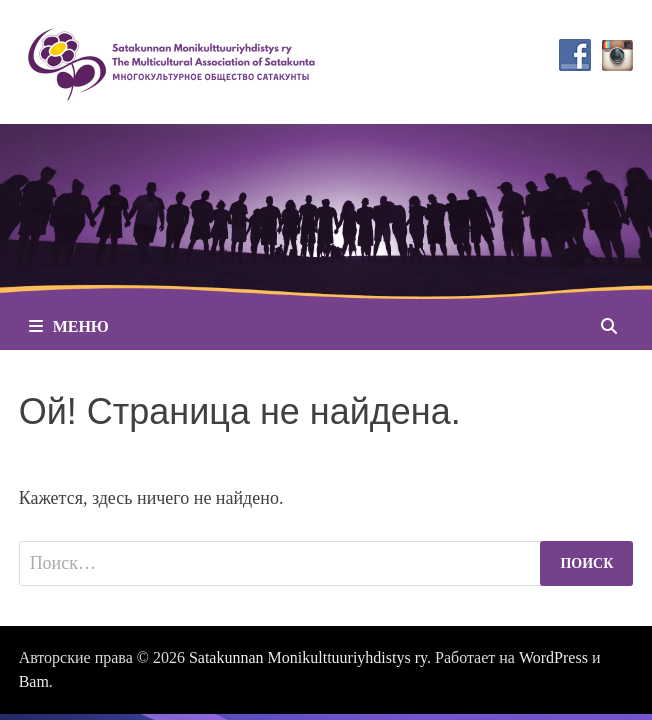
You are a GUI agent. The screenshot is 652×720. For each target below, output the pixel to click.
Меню (69, 326)
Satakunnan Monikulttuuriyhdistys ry (308, 657)
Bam (34, 681)
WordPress (553, 657)
